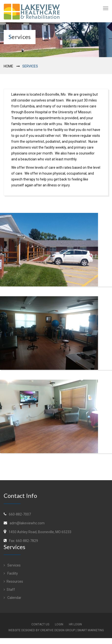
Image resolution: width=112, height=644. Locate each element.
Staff (9, 590)
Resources (13, 581)
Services (12, 565)
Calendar (12, 598)
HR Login (75, 624)
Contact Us (40, 624)
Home (8, 66)
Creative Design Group (58, 630)
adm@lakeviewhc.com (27, 523)
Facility (11, 573)
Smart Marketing (91, 630)
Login (59, 624)
